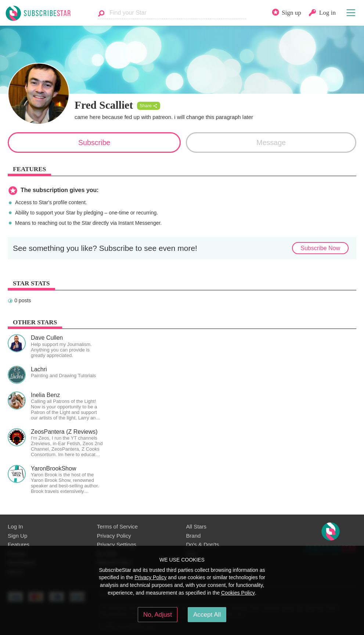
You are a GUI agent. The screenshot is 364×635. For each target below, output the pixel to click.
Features (19, 544)
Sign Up (17, 536)
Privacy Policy (114, 536)
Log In (15, 526)
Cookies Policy (238, 593)
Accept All (207, 614)
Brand (193, 536)
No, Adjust (158, 614)
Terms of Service (117, 526)
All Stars (196, 526)
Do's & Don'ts (202, 544)
